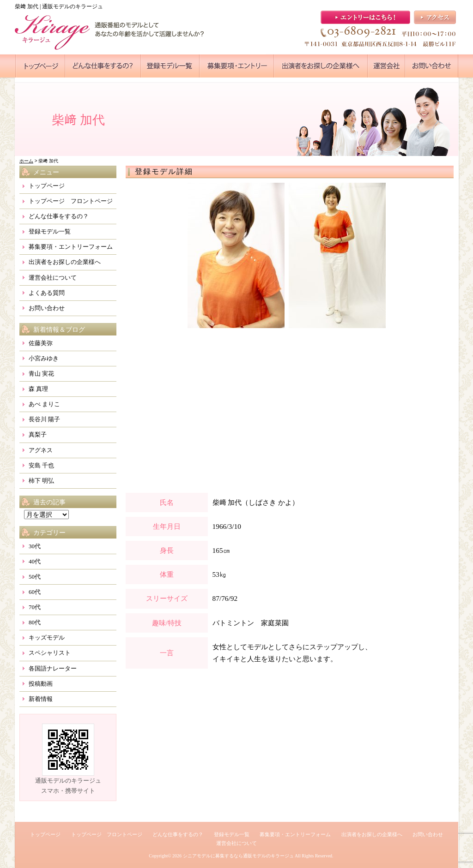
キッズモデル (47, 638)
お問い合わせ (47, 308)
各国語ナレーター (53, 668)
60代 (35, 592)
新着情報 (41, 699)
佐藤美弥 (41, 343)
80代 (35, 622)
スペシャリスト (50, 653)
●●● (40, 66)
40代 (35, 561)
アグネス (41, 450)
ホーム (26, 161)
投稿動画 (41, 684)
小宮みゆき (44, 358)
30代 (35, 546)
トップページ (47, 186)
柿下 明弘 (41, 481)
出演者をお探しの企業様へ (65, 262)
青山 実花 (41, 374)
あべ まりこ (44, 404)
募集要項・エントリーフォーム (71, 247)
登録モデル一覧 (50, 231)
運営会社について (53, 278)
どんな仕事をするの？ (59, 216)
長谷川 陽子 (44, 419)
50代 (35, 577)
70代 (35, 607)
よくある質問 (47, 293)
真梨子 (38, 434)
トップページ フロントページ (71, 201)
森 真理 (38, 389)
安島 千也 (41, 465)
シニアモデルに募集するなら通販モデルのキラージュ (238, 856)
